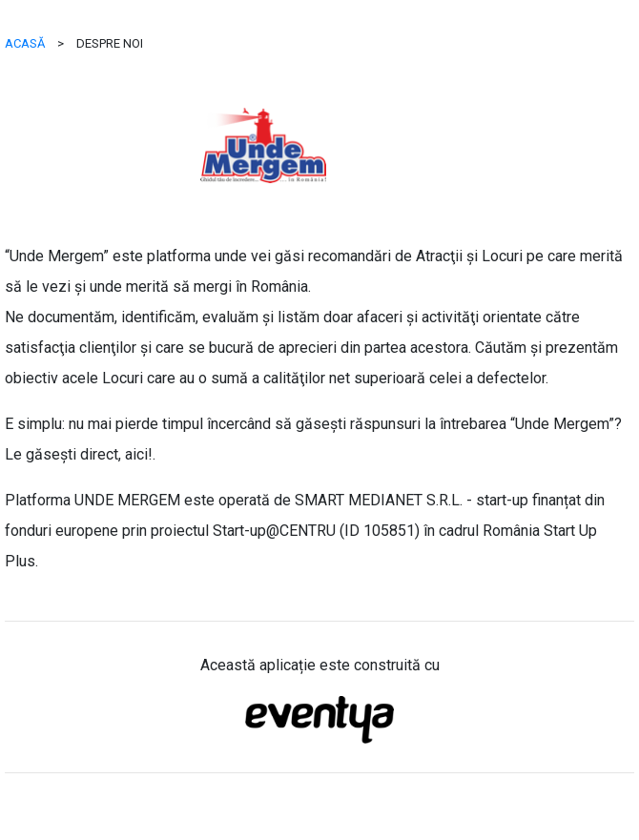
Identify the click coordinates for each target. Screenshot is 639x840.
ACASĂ (25, 43)
